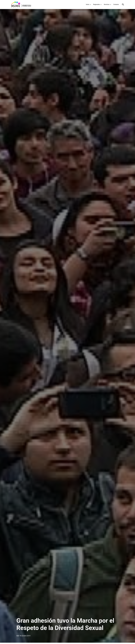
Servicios (107, 4)
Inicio (88, 4)
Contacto (116, 4)
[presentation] (90, 5)
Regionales (96, 4)
